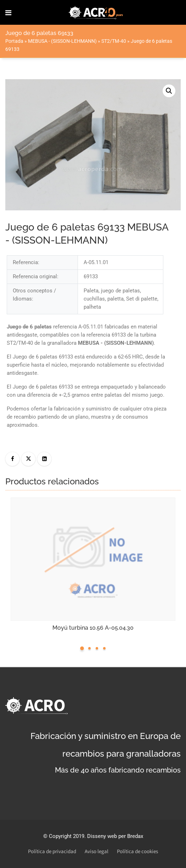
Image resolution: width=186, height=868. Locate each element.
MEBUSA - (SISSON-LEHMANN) (62, 41)
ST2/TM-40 (114, 41)
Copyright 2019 (67, 836)
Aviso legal (97, 852)
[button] (169, 91)
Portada (14, 41)
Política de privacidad (52, 852)
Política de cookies (137, 852)
